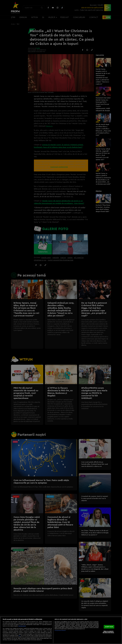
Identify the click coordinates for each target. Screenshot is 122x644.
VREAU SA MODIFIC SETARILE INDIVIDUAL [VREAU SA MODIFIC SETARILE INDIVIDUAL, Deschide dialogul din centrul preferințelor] (108, 632)
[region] (61, 630)
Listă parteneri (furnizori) (60, 630)
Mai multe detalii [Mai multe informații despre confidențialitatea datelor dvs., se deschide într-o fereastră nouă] (22, 626)
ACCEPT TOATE (109, 627)
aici (20, 635)
